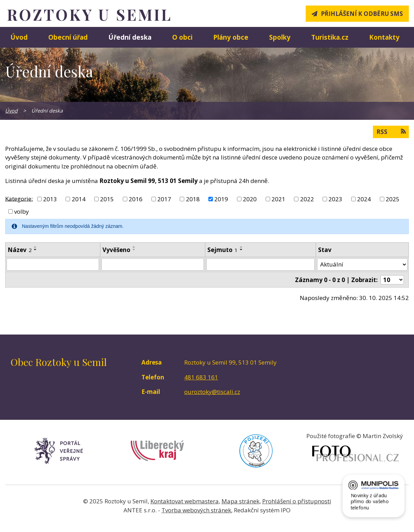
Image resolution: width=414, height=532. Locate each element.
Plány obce (231, 37)
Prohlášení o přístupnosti (297, 501)
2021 (278, 199)
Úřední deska (130, 37)
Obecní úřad (68, 37)
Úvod (19, 37)
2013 (50, 199)
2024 (364, 199)
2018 (193, 199)
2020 (250, 199)
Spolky (280, 37)
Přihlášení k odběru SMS (362, 14)
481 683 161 (201, 377)
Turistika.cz (330, 37)
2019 (221, 199)
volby (22, 211)
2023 (335, 199)
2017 (164, 199)
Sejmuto (223, 250)
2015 (107, 199)
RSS (391, 132)
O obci (182, 37)
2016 (136, 199)
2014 (79, 199)
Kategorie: (19, 198)
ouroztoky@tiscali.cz (212, 392)
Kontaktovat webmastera (185, 501)
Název (20, 250)
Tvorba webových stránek (196, 510)
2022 (307, 199)
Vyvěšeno (116, 250)
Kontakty (384, 37)
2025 (393, 199)
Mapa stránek (240, 501)
